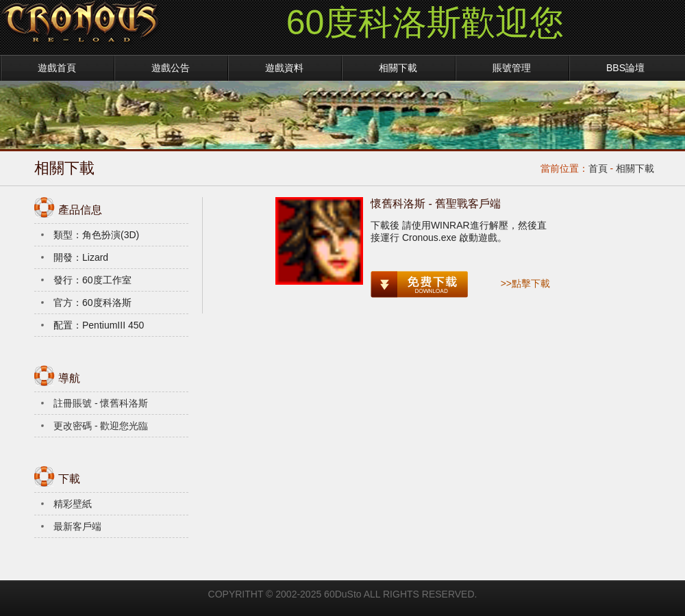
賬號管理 (512, 68)
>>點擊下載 (525, 283)
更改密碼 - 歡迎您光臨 (101, 426)
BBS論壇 (625, 68)
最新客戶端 (77, 526)
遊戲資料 (284, 68)
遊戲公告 (171, 68)
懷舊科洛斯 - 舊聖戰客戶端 (436, 204)
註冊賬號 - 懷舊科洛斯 (101, 403)
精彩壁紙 (73, 504)
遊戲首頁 (57, 68)
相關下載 (398, 68)
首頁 (598, 168)
